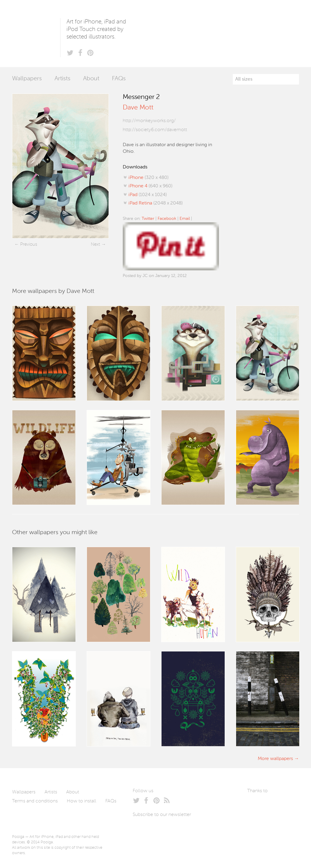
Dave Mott (138, 108)
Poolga (36, 34)
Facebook (167, 219)
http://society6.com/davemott (155, 130)
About (91, 79)
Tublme (262, 823)
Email (185, 219)
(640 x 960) (150, 186)
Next (95, 244)
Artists (62, 79)
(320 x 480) (148, 178)
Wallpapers (27, 79)
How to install (82, 801)
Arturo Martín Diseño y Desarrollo (279, 805)
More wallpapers (275, 759)
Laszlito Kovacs (258, 805)
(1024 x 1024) (148, 195)
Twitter (148, 219)
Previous (29, 244)
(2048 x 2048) (155, 203)
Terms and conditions (35, 801)
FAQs (119, 79)
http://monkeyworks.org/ (149, 121)
